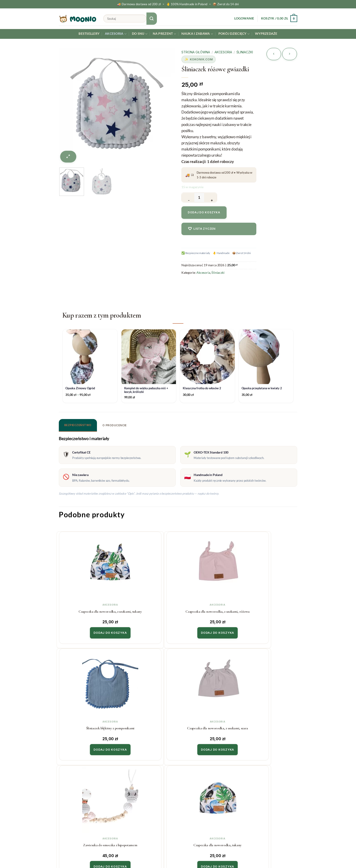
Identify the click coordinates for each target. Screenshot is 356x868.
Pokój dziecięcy (234, 34)
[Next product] (274, 54)
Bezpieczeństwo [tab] (78, 425)
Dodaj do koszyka (204, 212)
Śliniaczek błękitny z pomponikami (208, 610)
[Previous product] (290, 54)
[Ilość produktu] (199, 198)
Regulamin (129, 804)
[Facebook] (352, 853)
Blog (185, 804)
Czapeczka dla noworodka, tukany (147, 725)
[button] (244, 19)
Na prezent (164, 34)
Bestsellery (89, 34)
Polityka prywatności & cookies (145, 813)
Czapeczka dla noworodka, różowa (268, 725)
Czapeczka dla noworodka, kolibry (208, 725)
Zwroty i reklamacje (136, 795)
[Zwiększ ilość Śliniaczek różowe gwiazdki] (210, 197)
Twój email (270, 792)
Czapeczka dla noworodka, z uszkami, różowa (147, 610)
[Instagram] (341, 853)
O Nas (187, 795)
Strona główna (196, 52)
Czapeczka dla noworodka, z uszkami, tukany (87, 610)
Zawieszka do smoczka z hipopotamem (87, 725)
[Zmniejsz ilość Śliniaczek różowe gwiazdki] (188, 197)
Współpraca (191, 785)
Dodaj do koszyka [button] (87, 631)
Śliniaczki (245, 52)
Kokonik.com (201, 59)
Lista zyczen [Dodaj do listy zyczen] (202, 229)
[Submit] (152, 19)
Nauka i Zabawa (197, 34)
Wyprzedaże (266, 34)
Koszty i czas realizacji (138, 785)
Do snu (140, 34)
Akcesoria (116, 34)
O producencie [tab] (115, 425)
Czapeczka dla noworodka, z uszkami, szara (268, 610)
